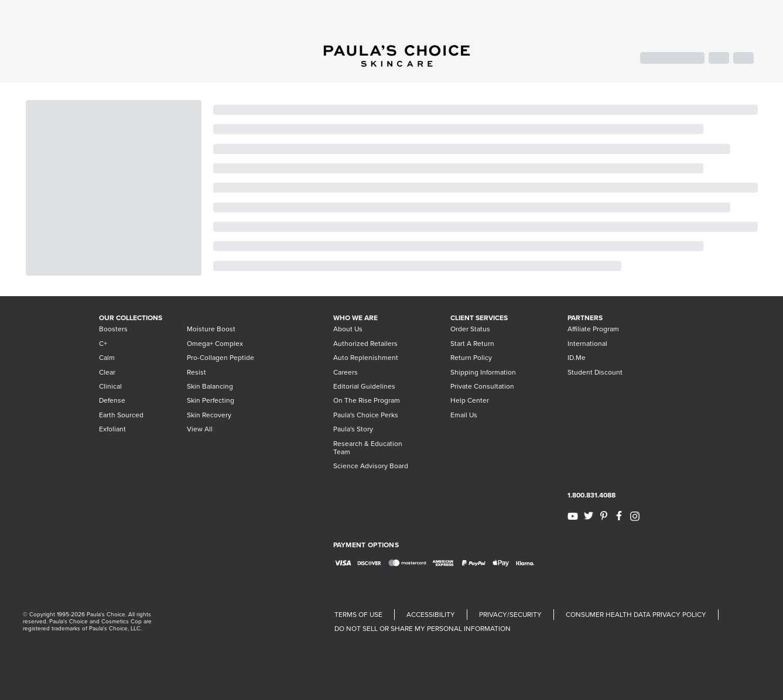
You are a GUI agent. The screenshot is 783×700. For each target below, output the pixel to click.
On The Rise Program (367, 400)
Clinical (110, 386)
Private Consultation (482, 386)
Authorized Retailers (365, 344)
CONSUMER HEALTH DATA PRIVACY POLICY (636, 615)
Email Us (464, 415)
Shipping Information (483, 372)
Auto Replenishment (366, 358)
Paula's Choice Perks (366, 415)
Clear (107, 372)
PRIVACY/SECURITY (510, 615)
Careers (346, 372)
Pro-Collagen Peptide (220, 358)
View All (200, 429)
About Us (348, 329)
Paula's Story (353, 429)
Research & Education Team (368, 448)
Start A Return (472, 344)
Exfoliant (112, 429)
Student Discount (595, 372)
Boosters (113, 329)
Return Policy (471, 358)
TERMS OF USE (358, 615)
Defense (112, 400)
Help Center (470, 400)
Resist (196, 372)
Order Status (470, 329)
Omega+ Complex (215, 344)
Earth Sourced (121, 415)
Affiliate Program (593, 329)
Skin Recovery (209, 415)
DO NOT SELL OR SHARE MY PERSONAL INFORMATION (423, 629)
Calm (107, 358)
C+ (103, 344)
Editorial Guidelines (364, 386)
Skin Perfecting (211, 400)
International (587, 344)
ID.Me (577, 358)
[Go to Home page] (397, 64)
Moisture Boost (211, 329)
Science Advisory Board (371, 466)
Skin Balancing (210, 386)
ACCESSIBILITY (431, 615)
